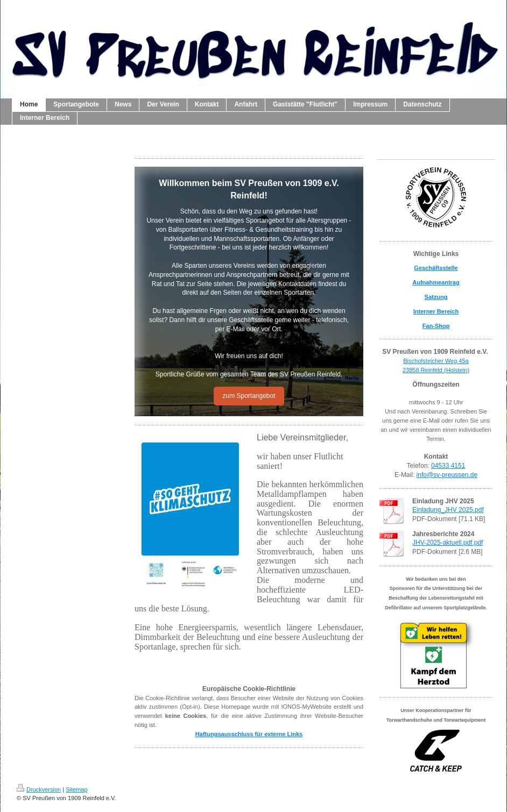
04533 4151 (448, 466)
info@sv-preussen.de (447, 475)
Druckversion (39, 789)
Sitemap (76, 789)
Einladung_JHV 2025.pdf (448, 510)
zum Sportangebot (249, 396)
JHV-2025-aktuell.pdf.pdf (448, 543)
